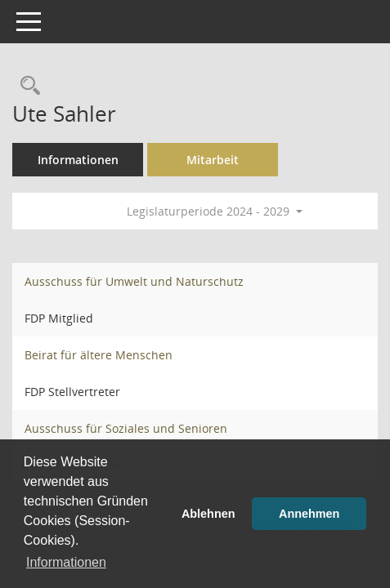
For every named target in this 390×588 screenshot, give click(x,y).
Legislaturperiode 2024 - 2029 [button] (215, 211)
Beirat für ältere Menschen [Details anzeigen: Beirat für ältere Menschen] (99, 355)
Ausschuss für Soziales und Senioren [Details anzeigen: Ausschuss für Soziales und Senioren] (126, 428)
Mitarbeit (213, 160)
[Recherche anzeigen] (26, 86)
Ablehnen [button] (208, 514)
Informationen (78, 160)
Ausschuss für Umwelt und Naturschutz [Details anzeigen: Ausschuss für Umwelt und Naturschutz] (134, 281)
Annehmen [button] (309, 514)
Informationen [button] (66, 562)
